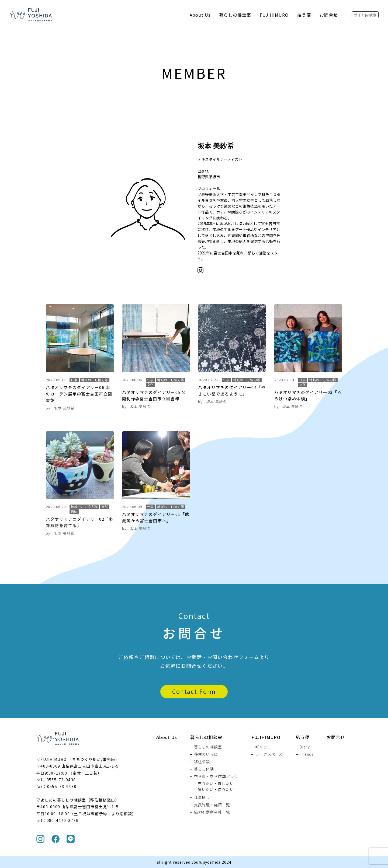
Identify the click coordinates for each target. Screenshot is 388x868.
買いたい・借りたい (216, 789)
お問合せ (329, 15)
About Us (200, 15)
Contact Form (194, 691)
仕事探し (202, 797)
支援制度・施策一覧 (212, 805)
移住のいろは (206, 754)
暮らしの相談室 (235, 15)
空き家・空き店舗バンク (216, 776)
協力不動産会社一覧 (212, 812)
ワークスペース (269, 754)
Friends (306, 754)
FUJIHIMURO (274, 15)
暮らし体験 (204, 769)
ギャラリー (265, 747)
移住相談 (202, 762)
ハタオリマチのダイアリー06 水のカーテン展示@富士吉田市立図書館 (79, 394)
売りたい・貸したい (216, 783)
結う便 (304, 15)
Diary (305, 747)
